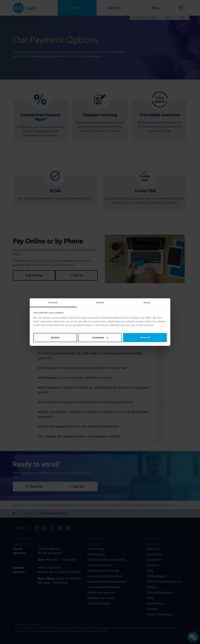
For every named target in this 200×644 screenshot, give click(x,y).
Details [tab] (100, 302)
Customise (100, 337)
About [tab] (147, 302)
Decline (55, 337)
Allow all (145, 337)
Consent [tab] (53, 302)
